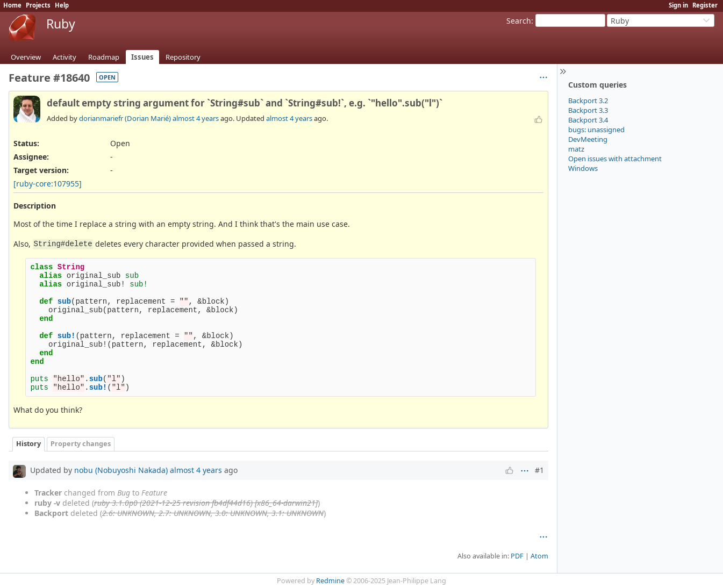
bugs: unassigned (596, 130)
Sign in (678, 5)
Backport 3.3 (588, 110)
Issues (142, 57)
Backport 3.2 (588, 101)
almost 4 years (196, 118)
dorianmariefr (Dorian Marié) (125, 118)
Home (12, 5)
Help (62, 5)
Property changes (81, 444)
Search (519, 21)
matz (576, 149)
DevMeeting (588, 139)
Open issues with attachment (615, 159)
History (28, 444)
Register (705, 5)
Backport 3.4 (588, 120)
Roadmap (104, 57)
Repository (183, 57)
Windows (583, 168)
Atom (539, 556)
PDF (517, 556)
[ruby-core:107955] (48, 184)
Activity (65, 57)
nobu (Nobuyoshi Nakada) (121, 470)
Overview (26, 57)
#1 (539, 470)
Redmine (330, 581)
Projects (38, 5)
